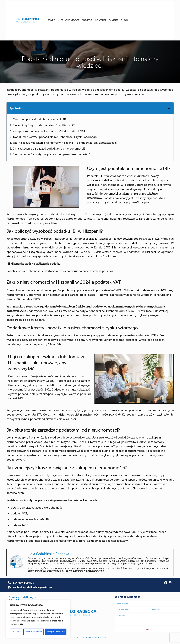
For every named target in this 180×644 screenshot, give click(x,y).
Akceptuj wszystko (56, 632)
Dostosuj (16, 632)
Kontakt (101, 20)
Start (51, 20)
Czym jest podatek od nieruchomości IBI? (40, 119)
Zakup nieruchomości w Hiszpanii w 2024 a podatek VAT (49, 131)
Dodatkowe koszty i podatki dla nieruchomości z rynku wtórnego (55, 137)
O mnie (114, 20)
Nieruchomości (68, 20)
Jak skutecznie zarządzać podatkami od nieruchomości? (49, 149)
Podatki (87, 20)
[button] (169, 108)
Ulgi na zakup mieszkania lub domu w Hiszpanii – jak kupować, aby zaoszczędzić (65, 143)
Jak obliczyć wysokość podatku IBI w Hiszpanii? (44, 125)
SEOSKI (103, 637)
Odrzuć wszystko (34, 632)
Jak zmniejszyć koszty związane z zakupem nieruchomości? (51, 154)
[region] (38, 619)
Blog (124, 20)
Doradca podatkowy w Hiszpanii (22, 598)
